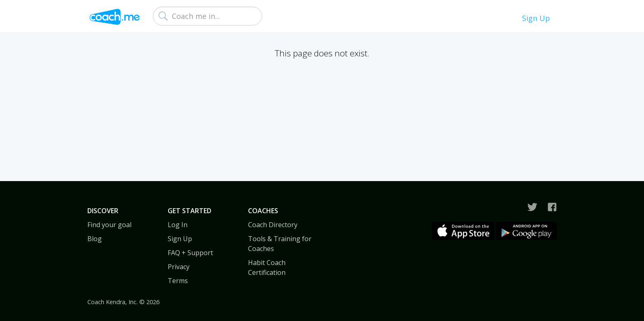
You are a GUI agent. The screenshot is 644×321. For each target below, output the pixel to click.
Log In (178, 225)
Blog (95, 239)
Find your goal (109, 225)
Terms (178, 281)
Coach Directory (273, 225)
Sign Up (536, 18)
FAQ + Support (190, 253)
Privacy (179, 267)
